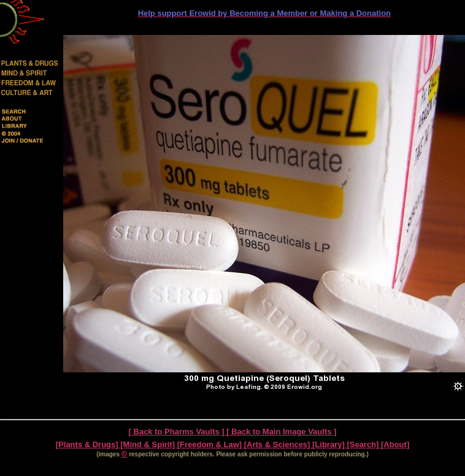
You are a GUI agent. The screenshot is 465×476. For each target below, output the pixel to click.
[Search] (364, 444)
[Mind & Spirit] (148, 444)
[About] (395, 444)
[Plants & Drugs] (88, 444)
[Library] (329, 444)
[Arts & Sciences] (278, 444)
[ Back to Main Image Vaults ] (281, 432)
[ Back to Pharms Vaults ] (178, 432)
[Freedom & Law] (211, 444)
